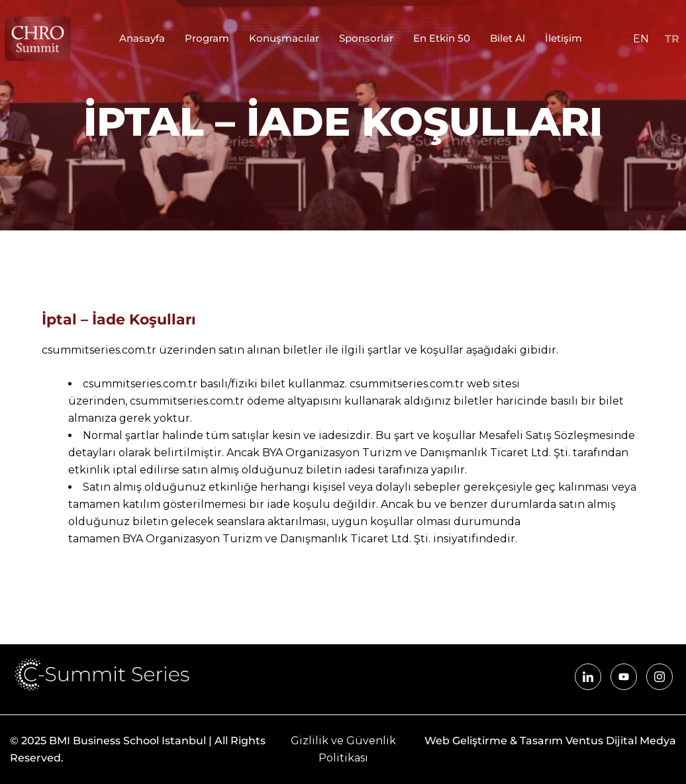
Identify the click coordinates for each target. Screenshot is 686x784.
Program (207, 39)
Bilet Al (508, 39)
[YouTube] (624, 677)
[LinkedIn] (588, 677)
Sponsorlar (366, 39)
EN (641, 39)
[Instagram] (660, 677)
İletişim (563, 39)
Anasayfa (142, 39)
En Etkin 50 (442, 39)
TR (672, 39)
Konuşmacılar (284, 39)
